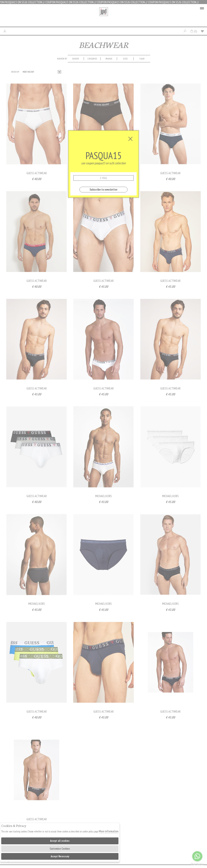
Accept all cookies (60, 841)
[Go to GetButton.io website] (197, 864)
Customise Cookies (60, 849)
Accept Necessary (60, 856)
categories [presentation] (92, 59)
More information (109, 831)
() (194, 31)
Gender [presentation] (76, 59)
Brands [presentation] (109, 59)
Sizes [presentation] (125, 59)
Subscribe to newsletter (103, 189)
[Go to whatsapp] (197, 856)
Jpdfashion (104, 16)
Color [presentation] (142, 59)
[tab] (76, 59)
